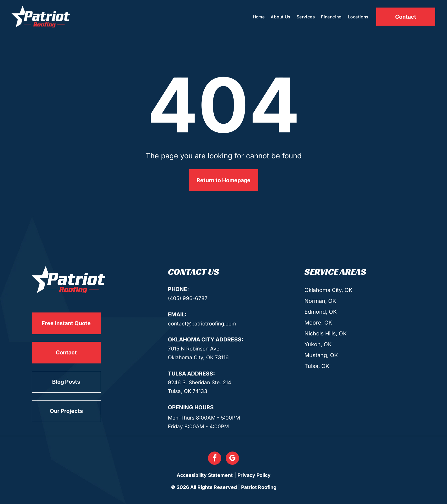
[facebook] (215, 459)
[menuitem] (259, 17)
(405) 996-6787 (188, 298)
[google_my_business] (232, 459)
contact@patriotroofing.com (202, 324)
